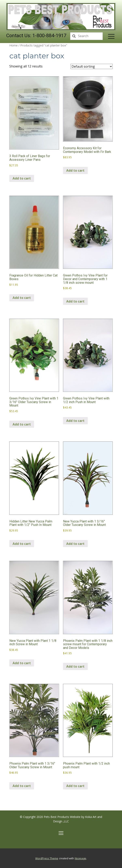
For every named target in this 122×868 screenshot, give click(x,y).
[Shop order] (92, 66)
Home (13, 45)
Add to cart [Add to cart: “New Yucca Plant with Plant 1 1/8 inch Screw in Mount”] (22, 663)
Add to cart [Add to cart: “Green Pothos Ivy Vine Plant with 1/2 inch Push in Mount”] (75, 421)
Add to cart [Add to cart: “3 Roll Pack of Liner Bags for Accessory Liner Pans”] (22, 178)
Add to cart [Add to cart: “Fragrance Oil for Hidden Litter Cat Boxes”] (22, 298)
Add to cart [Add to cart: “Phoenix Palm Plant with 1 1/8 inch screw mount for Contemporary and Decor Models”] (75, 666)
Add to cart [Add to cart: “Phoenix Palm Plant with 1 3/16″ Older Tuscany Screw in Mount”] (22, 786)
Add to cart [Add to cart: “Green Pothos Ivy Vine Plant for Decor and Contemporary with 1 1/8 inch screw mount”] (75, 301)
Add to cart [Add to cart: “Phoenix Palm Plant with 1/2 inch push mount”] (75, 786)
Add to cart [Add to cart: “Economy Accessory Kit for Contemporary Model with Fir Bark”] (75, 170)
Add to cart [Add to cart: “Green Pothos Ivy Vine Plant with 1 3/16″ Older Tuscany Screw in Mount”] (22, 424)
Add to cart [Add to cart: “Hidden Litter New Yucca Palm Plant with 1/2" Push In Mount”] (22, 544)
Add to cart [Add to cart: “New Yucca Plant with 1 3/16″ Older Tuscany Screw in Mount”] (75, 544)
